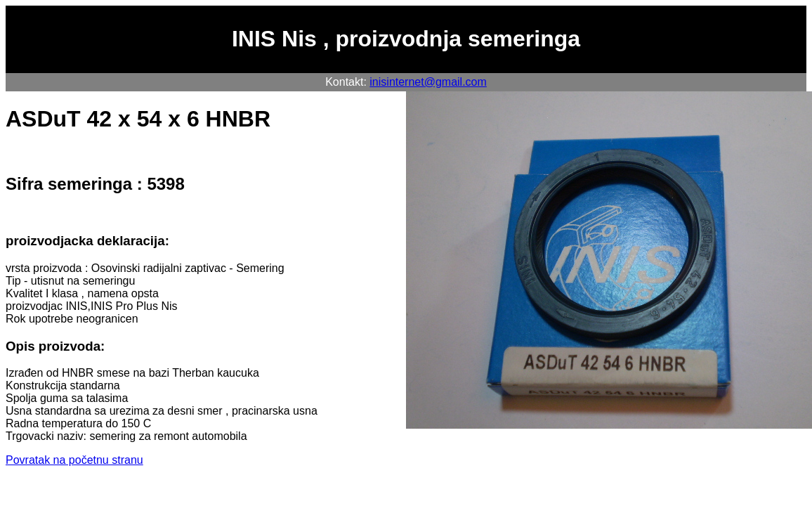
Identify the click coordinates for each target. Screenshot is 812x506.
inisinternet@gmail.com (428, 82)
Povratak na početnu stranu (74, 460)
